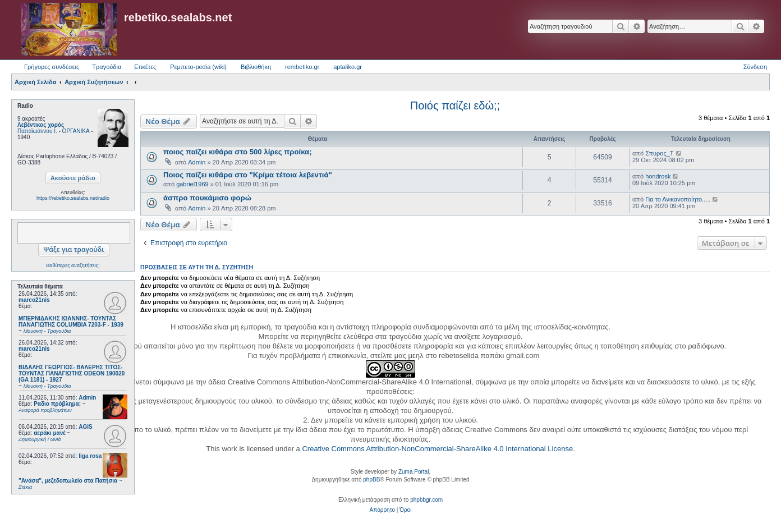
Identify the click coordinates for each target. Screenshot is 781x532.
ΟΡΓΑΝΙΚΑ (76, 131)
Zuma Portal (414, 472)
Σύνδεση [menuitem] (755, 67)
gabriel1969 (192, 184)
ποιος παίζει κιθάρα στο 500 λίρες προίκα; (238, 152)
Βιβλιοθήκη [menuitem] (256, 67)
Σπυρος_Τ (659, 153)
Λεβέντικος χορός (41, 125)
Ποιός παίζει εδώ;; (455, 106)
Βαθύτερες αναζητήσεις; (73, 265)
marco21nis (34, 300)
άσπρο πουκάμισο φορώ (207, 198)
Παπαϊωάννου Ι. (37, 131)
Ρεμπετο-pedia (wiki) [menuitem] (198, 67)
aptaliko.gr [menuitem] (348, 67)
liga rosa (90, 456)
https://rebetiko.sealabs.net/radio (73, 198)
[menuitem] (382, 510)
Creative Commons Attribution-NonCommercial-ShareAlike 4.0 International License (437, 449)
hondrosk (658, 176)
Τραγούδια (107, 67)
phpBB (371, 480)
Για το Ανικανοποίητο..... (678, 199)
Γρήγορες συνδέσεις (52, 67)
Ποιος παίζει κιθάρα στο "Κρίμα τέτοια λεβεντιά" (248, 175)
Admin (87, 398)
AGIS (85, 427)
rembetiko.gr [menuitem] (302, 67)
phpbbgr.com (426, 500)
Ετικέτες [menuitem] (145, 67)
